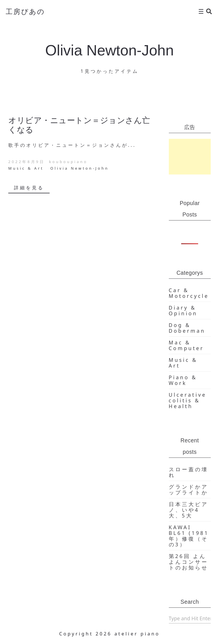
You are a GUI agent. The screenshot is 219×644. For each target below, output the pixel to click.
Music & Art (26, 168)
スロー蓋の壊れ (188, 472)
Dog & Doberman (187, 328)
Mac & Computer (186, 345)
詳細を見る (29, 188)
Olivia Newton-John (80, 168)
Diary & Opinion (183, 310)
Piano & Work (183, 380)
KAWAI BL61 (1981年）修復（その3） (189, 536)
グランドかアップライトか (188, 489)
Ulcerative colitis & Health (188, 400)
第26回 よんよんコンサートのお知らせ (188, 562)
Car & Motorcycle (189, 293)
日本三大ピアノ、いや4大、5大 (188, 510)
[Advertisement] (190, 157)
